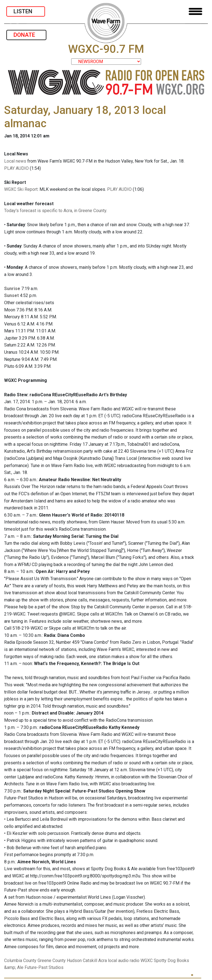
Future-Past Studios (44, 967)
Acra (103, 961)
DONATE (26, 35)
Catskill (90, 961)
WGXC (147, 961)
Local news (15, 161)
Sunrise (12, 289)
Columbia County (20, 961)
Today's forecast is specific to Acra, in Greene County (55, 211)
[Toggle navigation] (195, 11)
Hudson (74, 961)
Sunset (11, 295)
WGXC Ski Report (21, 189)
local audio (118, 961)
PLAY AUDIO (16, 168)
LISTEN (26, 11)
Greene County (52, 961)
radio (135, 961)
